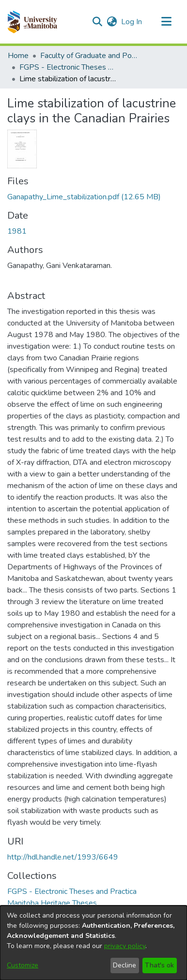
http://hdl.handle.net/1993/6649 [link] (63, 857)
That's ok (159, 965)
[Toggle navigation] (166, 22)
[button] (32, 22)
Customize (23, 965)
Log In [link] (132, 22)
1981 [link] (17, 231)
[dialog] (93, 943)
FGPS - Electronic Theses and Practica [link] (68, 67)
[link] (84, 197)
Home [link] (18, 56)
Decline (125, 965)
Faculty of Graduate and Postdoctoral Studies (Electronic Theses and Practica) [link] (89, 56)
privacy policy (125, 946)
